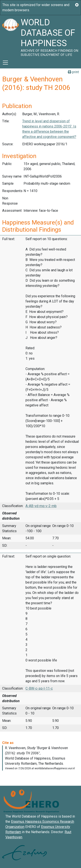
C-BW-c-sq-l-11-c (39, 688)
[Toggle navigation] (5, 63)
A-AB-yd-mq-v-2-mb (41, 506)
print (73, 72)
